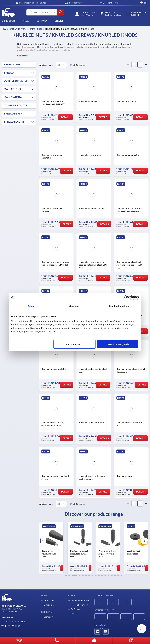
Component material (18, 105)
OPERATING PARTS (18, 29)
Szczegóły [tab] (75, 306)
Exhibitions (49, 605)
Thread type (12, 64)
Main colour (12, 89)
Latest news (49, 600)
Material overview (80, 605)
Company (42, 21)
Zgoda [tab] (31, 306)
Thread (9, 73)
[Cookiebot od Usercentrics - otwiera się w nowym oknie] (126, 298)
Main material (13, 97)
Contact (75, 614)
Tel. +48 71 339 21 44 (14, 622)
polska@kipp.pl (11, 626)
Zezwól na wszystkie (118, 344)
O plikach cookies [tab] (119, 306)
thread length (14, 122)
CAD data (75, 609)
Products (8, 21)
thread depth (13, 114)
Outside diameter (16, 81)
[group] (51, 548)
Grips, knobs (36, 29)
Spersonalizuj (75, 344)
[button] (66, 576)
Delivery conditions (80, 600)
